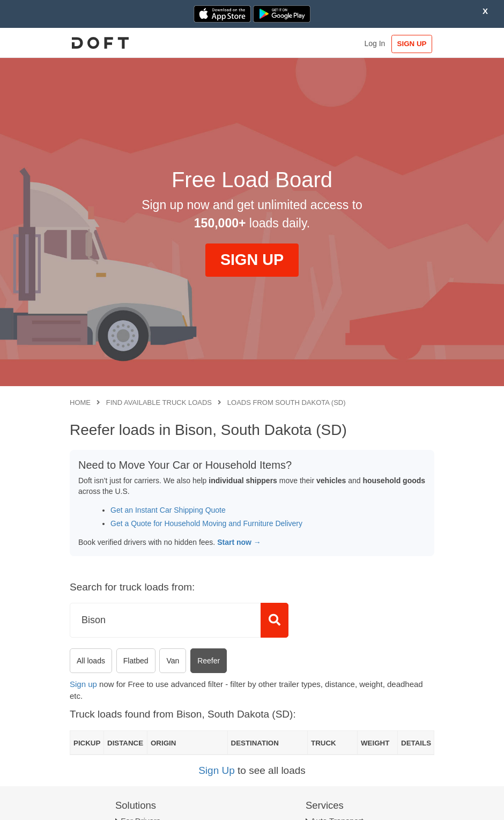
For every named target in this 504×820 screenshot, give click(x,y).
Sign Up (217, 770)
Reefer (209, 661)
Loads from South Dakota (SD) (287, 402)
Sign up (83, 684)
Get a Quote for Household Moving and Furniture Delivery (206, 523)
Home (80, 402)
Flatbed (136, 661)
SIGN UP (412, 44)
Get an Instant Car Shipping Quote (168, 510)
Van (173, 661)
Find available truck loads (159, 402)
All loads (91, 661)
